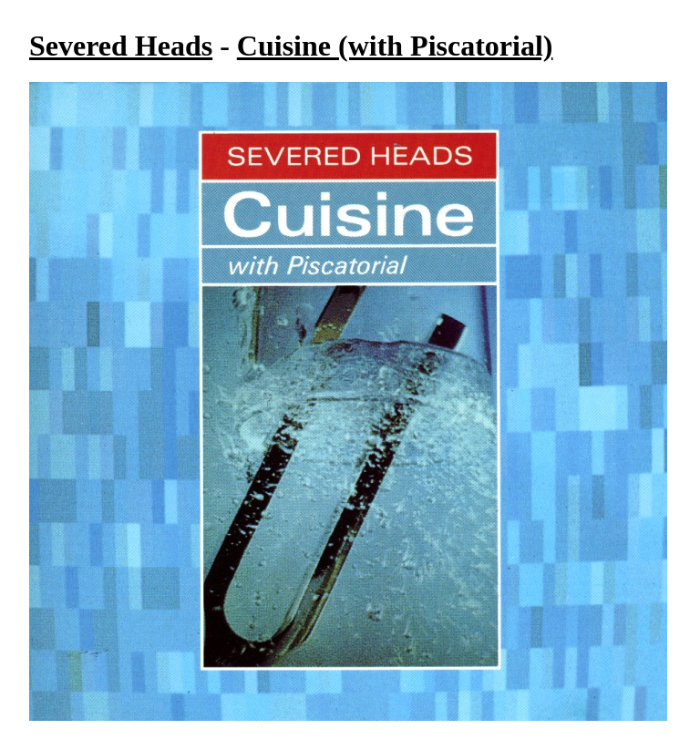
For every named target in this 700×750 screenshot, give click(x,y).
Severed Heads (121, 46)
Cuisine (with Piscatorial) (395, 46)
